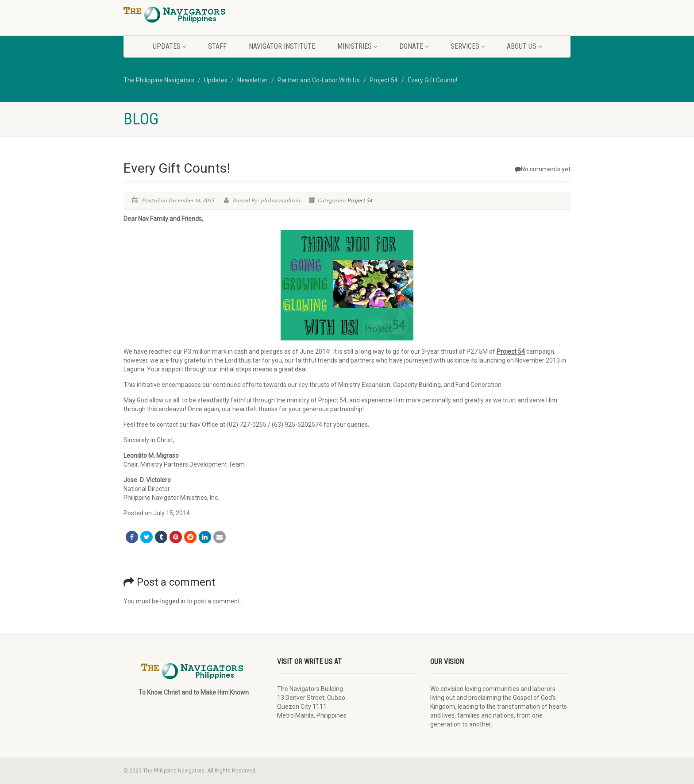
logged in (173, 601)
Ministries (357, 46)
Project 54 (360, 201)
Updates (169, 46)
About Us (524, 46)
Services (468, 46)
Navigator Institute (282, 46)
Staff (217, 46)
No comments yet (543, 169)
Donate (414, 46)
